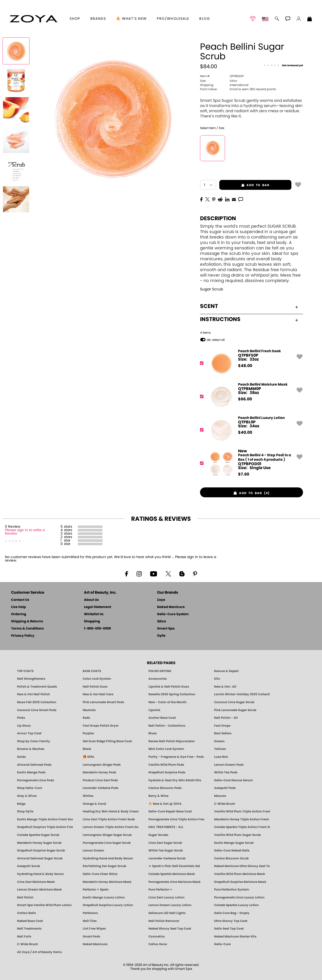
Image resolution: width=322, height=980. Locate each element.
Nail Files (90, 921)
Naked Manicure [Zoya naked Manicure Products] (95, 944)
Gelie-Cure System (173, 614)
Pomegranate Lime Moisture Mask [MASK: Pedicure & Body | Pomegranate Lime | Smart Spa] (174, 882)
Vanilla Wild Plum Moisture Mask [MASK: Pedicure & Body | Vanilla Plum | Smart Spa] (240, 874)
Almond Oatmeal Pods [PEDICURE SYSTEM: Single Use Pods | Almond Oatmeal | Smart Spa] (34, 765)
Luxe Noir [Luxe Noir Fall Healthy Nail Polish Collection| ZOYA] (221, 757)
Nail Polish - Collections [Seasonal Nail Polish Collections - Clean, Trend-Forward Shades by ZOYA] (167, 726)
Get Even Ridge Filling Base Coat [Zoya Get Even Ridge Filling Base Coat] (107, 741)
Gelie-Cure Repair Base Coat (170, 811)
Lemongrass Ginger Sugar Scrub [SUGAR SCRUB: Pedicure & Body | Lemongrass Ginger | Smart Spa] (107, 835)
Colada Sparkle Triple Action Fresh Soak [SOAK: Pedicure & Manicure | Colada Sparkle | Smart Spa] (242, 827)
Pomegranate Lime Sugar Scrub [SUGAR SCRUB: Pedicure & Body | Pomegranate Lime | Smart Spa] (107, 843)
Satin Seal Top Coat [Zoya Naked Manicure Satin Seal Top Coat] (229, 929)
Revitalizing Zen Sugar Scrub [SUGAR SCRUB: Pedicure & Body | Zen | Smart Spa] (104, 866)
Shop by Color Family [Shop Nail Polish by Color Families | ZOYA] (34, 741)
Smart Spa (166, 629)
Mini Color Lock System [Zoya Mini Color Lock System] (166, 749)
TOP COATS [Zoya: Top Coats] (25, 671)
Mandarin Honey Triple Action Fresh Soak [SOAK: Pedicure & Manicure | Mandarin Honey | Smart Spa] (242, 819)
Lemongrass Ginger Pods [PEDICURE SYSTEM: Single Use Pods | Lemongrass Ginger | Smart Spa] (102, 765)
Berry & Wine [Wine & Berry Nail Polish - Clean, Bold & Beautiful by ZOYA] (158, 796)
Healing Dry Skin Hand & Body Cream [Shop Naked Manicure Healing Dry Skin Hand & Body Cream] (111, 811)
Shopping (92, 621)
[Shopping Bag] (310, 19)
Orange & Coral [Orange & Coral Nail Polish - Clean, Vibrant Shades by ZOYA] (94, 804)
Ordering (19, 614)
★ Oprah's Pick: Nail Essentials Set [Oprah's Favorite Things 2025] (174, 866)
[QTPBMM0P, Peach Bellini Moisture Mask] (250, 397)
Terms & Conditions (27, 629)
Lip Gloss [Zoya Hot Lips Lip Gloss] (24, 726)
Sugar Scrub (211, 289)
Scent (249, 306)
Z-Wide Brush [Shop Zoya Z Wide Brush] (225, 804)
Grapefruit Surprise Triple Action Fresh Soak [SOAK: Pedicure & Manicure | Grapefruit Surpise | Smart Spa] (45, 827)
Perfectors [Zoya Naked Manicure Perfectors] (90, 913)
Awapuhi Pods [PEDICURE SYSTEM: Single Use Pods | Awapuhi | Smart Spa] (225, 788)
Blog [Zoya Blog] (205, 19)
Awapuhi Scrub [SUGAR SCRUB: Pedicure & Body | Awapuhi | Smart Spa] (29, 866)
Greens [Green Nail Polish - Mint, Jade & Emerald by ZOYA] (219, 741)
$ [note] (245, 366)
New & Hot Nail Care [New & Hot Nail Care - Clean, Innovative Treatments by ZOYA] (98, 694)
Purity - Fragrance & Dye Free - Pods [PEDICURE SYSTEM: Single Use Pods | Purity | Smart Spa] (176, 757)
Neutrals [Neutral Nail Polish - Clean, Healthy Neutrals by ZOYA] (89, 710)
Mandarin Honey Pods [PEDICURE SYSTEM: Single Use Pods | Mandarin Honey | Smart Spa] (100, 772)
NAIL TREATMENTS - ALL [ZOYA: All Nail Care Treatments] (166, 827)
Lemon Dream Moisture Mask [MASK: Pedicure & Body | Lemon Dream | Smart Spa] (39, 890)
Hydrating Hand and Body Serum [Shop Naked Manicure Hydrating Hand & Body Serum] (108, 858)
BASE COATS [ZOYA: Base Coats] (92, 671)
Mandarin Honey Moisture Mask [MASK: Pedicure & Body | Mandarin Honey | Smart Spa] (107, 882)
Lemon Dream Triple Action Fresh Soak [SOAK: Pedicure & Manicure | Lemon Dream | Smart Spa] (111, 827)
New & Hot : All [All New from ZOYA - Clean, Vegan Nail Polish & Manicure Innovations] (225, 687)
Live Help (19, 607)
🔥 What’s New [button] (131, 19)
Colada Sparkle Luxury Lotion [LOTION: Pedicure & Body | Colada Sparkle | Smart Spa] (236, 905)
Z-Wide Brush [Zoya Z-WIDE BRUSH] (28, 944)
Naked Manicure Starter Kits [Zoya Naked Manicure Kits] (235, 936)
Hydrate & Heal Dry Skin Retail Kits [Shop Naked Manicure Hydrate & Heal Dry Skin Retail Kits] (175, 780)
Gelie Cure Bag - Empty (232, 913)
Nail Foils (24, 936)
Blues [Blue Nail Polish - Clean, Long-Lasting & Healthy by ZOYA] (153, 733)
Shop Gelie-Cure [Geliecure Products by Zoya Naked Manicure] (30, 788)
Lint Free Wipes (94, 929)
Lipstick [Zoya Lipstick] (154, 710)
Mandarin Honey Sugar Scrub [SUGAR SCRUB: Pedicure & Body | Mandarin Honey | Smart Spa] (39, 843)
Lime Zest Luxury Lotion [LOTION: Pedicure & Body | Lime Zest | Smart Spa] (166, 897)
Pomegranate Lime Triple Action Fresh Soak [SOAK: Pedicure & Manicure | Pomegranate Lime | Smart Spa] (176, 819)
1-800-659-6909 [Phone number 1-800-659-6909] (97, 629)
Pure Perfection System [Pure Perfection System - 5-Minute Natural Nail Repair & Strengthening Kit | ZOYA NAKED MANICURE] (232, 890)
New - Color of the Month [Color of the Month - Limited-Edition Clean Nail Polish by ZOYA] (167, 702)
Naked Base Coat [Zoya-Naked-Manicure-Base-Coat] (30, 921)
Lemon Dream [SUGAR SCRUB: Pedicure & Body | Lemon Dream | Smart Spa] (93, 850)
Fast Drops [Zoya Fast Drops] (222, 726)
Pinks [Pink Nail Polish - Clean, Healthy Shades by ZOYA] (21, 718)
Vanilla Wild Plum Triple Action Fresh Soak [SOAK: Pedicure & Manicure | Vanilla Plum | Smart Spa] (242, 811)
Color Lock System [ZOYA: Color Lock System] (97, 679)
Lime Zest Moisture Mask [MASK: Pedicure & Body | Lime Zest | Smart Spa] (36, 882)
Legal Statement (98, 607)
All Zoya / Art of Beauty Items (40, 952)
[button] (34, 19)
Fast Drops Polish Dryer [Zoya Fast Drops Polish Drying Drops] (101, 726)
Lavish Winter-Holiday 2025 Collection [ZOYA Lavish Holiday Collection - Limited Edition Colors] (242, 694)
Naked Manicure (171, 607)
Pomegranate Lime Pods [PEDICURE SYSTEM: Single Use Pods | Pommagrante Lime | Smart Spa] (36, 780)
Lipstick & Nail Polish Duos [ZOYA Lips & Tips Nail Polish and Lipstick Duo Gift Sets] (169, 687)
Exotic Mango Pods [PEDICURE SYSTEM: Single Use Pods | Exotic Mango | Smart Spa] (31, 772)
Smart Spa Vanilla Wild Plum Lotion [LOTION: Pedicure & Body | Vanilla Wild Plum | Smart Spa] (44, 905)
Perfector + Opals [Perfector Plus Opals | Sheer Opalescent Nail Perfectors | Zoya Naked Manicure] (96, 890)
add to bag (244, 185)
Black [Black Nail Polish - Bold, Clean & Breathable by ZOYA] (87, 749)
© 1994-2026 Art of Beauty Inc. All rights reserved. (161, 967)
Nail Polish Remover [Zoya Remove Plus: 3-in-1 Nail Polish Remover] (164, 921)
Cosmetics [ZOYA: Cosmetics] (157, 936)
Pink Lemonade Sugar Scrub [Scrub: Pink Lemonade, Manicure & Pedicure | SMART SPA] (235, 710)
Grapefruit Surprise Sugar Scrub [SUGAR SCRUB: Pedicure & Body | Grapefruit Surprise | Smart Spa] (41, 850)
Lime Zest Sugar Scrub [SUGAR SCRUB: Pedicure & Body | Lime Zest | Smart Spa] (165, 843)
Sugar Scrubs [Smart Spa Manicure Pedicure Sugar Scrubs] (158, 835)
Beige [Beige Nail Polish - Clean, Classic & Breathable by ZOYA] (21, 804)
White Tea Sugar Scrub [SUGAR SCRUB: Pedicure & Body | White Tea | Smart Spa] (166, 850)
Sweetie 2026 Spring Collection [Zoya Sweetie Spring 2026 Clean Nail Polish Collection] (172, 694)
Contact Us (20, 600)
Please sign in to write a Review (25, 532)
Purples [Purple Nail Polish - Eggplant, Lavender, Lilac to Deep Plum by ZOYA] (88, 733)
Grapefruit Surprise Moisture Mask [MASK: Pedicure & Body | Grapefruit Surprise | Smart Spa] (240, 882)
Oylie (161, 636)
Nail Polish (25, 897)
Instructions (249, 319)
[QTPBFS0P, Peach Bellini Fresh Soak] (250, 363)
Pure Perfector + (160, 890)
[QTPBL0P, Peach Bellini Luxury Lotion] (250, 430)
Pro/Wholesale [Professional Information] (173, 19)
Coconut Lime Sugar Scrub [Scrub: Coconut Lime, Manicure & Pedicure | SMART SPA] (234, 702)
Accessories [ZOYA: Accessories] (158, 679)
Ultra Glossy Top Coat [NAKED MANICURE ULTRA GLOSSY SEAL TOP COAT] (231, 921)
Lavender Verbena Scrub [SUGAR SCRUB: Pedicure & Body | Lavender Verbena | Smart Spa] (167, 858)
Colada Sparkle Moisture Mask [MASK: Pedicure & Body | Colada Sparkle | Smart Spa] (172, 874)
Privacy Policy (23, 636)
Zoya (161, 600)
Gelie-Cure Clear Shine (100, 874)
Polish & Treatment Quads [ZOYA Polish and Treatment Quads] (37, 687)
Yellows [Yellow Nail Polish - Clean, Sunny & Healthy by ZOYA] (220, 749)
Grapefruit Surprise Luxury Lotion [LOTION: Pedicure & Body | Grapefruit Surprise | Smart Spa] (108, 905)
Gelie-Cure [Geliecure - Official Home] (222, 944)
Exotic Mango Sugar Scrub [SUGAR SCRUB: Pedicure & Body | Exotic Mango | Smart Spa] (234, 843)
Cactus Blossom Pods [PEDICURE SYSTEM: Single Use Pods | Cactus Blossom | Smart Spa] (165, 788)
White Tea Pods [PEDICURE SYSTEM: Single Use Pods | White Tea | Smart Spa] (226, 772)
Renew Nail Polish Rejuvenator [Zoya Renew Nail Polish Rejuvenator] (172, 741)
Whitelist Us (94, 614)
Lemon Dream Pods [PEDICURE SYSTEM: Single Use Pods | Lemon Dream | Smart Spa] (229, 765)
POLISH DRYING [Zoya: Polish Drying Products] (160, 671)
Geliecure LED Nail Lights (167, 913)
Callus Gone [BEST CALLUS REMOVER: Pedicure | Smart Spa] (158, 944)
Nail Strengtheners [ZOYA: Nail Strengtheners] (31, 679)
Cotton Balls (27, 913)
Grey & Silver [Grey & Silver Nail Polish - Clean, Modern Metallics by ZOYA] (27, 796)
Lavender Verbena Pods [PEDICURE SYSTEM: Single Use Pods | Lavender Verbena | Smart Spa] (101, 788)
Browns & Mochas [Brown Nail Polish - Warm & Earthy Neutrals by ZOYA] (31, 749)
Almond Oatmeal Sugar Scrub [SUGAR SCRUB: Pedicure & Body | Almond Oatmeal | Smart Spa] (40, 858)
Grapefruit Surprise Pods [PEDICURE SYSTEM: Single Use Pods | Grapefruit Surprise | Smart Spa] (167, 772)
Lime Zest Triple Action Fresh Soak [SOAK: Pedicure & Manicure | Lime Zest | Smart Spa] (109, 819)
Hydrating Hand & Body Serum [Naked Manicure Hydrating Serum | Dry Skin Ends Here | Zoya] (40, 874)
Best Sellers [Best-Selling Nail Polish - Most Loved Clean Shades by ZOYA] (223, 733)
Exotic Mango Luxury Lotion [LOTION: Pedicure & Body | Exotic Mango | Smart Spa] (104, 897)
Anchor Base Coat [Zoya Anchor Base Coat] (162, 718)
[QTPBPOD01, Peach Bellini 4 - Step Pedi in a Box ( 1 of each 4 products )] (250, 463)
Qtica (161, 621)
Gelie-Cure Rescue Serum (233, 780)
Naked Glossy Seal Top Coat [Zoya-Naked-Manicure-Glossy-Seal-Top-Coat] (170, 929)
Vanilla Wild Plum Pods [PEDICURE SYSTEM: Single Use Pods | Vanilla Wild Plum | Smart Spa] (166, 765)
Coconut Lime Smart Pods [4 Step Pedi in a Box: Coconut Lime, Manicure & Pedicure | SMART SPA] (37, 710)
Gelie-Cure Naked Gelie (232, 850)
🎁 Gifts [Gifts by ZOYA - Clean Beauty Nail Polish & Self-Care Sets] (89, 757)
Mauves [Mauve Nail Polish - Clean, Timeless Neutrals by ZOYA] (220, 796)
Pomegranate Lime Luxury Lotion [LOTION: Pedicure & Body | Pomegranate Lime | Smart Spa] (239, 897)
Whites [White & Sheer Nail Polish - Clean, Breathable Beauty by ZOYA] (88, 796)
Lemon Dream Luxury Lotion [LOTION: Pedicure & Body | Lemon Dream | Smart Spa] (170, 905)
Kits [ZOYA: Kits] (217, 679)
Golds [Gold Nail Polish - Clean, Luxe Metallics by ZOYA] (21, 757)
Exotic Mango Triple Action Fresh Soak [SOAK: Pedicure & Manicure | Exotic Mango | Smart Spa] (45, 819)
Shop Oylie (25, 811)
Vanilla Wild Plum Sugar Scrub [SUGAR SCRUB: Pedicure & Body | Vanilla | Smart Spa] (237, 835)
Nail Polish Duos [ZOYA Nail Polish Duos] (95, 687)
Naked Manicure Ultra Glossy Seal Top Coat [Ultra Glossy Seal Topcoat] (242, 866)
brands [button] (98, 19)
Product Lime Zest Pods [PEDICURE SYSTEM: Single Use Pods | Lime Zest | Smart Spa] (100, 780)
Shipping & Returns (27, 621)
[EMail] (234, 199)
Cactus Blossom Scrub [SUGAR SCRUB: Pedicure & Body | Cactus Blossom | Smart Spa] (231, 858)
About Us (91, 600)
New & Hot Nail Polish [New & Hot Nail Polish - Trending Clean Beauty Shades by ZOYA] (33, 694)
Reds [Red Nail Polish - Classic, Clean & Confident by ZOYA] (86, 718)
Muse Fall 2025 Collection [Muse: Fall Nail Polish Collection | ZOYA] (37, 702)
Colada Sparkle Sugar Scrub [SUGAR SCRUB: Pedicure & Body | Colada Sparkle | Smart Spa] (38, 835)
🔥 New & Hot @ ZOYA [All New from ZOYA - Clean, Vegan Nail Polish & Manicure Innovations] (165, 804)
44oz (218, 81)
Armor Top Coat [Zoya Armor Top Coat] (29, 733)
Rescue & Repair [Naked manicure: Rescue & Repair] (226, 671)
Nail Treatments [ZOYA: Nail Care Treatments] (29, 929)
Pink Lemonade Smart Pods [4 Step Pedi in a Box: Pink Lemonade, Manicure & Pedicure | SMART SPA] (103, 702)
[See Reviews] (283, 66)
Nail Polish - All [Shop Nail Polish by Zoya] (226, 718)
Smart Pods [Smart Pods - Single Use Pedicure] (91, 936)
